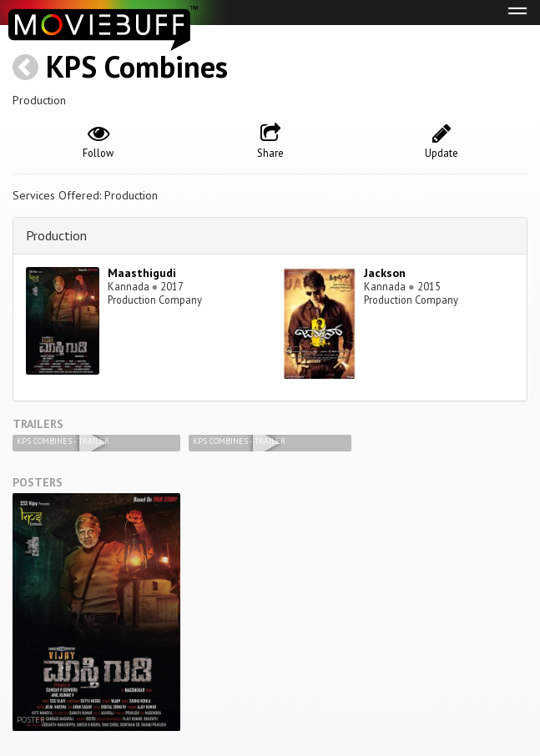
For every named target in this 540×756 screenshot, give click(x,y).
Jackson (385, 273)
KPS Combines (137, 66)
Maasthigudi (142, 273)
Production (56, 235)
